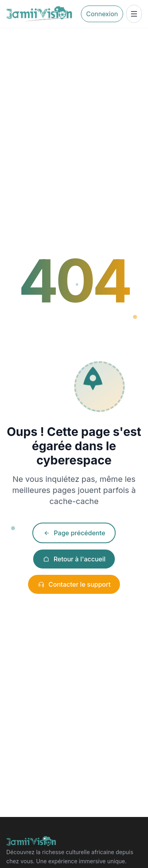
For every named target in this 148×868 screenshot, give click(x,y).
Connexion (102, 14)
